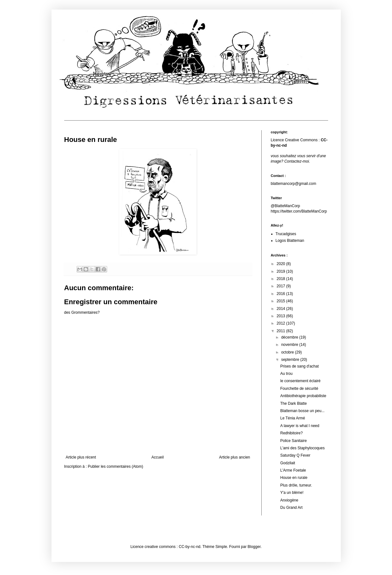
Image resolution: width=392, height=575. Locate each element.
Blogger (254, 547)
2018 (281, 279)
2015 (281, 301)
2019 (281, 271)
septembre (291, 360)
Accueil (158, 457)
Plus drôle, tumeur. (296, 485)
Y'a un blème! (292, 493)
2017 (281, 286)
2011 (281, 331)
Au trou (286, 374)
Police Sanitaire (293, 441)
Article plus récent (81, 457)
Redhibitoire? (291, 433)
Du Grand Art (291, 508)
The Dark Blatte (293, 403)
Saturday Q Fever (295, 455)
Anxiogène (289, 500)
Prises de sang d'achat (299, 366)
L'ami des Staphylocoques (302, 448)
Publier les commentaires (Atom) (115, 466)
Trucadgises (286, 234)
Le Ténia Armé (292, 418)
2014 (281, 309)
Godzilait (288, 463)
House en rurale (294, 478)
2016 (281, 294)
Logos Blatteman (290, 241)
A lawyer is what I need (300, 426)
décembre (290, 337)
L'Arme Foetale (293, 470)
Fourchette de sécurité (299, 389)
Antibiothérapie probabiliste (303, 396)
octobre (288, 352)
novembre (290, 345)
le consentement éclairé (300, 381)
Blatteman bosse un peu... (302, 411)
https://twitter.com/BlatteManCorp (299, 211)
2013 (281, 316)
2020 (281, 264)
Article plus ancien (234, 457)
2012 (281, 323)
